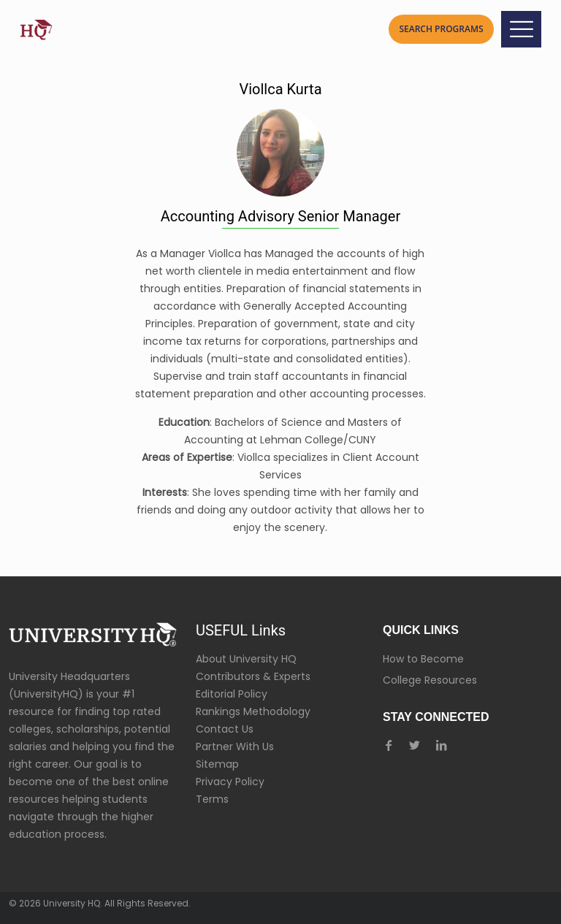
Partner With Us (235, 747)
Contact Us (225, 729)
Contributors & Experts (253, 676)
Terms (212, 799)
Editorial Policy (232, 694)
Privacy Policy (230, 782)
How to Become (423, 659)
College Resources (430, 680)
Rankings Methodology (253, 711)
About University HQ (246, 659)
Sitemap (217, 764)
